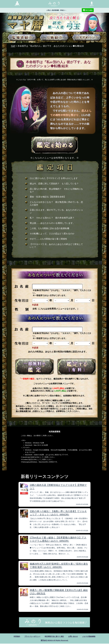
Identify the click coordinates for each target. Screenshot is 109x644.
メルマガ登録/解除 (90, 637)
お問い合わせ (74, 637)
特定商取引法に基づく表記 (54, 637)
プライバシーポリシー (31, 637)
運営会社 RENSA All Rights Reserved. (54, 641)
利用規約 (15, 637)
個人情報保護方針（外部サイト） (30, 411)
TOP (13, 46)
